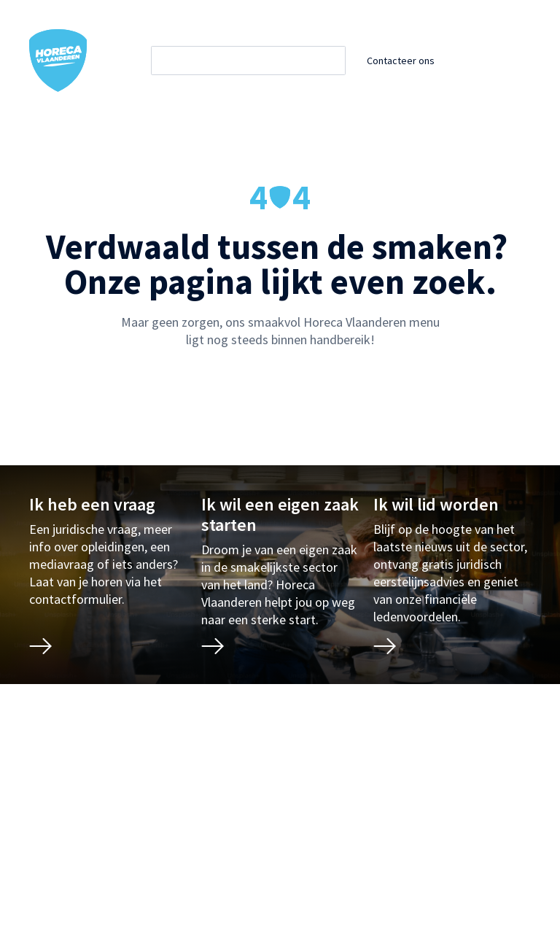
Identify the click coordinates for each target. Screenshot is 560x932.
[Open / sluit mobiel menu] (521, 61)
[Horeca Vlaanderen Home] (58, 61)
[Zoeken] (261, 61)
